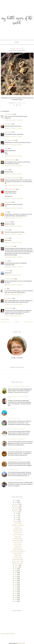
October (17, 508)
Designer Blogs (21, 643)
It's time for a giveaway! (17, 439)
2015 (16, 586)
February (17, 565)
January (17, 567)
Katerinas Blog (8, 132)
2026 (16, 500)
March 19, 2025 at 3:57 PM (13, 218)
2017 (16, 582)
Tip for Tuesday (18, 523)
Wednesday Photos (18, 531)
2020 (16, 577)
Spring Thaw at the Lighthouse (18, 552)
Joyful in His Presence (10, 160)
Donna (6, 148)
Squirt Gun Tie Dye (14, 419)
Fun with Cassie (18, 544)
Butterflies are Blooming (18, 525)
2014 (16, 588)
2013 (16, 590)
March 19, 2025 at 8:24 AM (13, 166)
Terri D (6, 261)
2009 (16, 597)
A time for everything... (16, 480)
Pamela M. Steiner (9, 246)
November (17, 506)
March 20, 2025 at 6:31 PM (13, 285)
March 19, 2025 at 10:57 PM (14, 267)
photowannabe (8, 202)
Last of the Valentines (18, 535)
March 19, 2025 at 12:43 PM (14, 208)
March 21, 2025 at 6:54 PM (13, 304)
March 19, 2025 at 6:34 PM (13, 234)
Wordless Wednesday (18, 540)
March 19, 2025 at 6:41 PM (13, 242)
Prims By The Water (10, 279)
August (17, 512)
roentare (7, 170)
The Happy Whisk (9, 114)
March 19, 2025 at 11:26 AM (14, 185)
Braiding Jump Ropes (18, 563)
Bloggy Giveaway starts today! (19, 386)
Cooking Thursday (14, 449)
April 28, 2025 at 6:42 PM (13, 316)
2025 (16, 502)
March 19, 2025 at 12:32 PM (14, 198)
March (17, 521)
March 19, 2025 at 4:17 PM (13, 226)
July (17, 514)
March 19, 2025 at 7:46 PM (13, 257)
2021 (16, 575)
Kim (6, 289)
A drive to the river (18, 542)
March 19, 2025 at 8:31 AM (13, 174)
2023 (16, 571)
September (17, 510)
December (17, 504)
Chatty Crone (8, 222)
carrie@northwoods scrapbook (12, 178)
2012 (16, 592)
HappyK (7, 230)
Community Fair (13, 470)
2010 (16, 596)
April (17, 519)
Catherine (7, 271)
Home (17, 42)
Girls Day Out (18, 533)
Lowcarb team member (10, 189)
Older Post (5, 322)
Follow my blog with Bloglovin (8, 634)
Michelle (7, 238)
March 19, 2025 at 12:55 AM (14, 128)
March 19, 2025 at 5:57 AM (13, 145)
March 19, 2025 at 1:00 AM (13, 136)
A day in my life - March (18, 561)
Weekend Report (18, 554)
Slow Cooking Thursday (16, 429)
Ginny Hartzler (8, 124)
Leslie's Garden (9, 298)
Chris (6, 212)
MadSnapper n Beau (10, 140)
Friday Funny (13, 408)
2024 (16, 569)
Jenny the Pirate (9, 308)
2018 (16, 580)
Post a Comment (5, 319)
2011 (16, 594)
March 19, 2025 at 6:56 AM (13, 156)
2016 (16, 584)
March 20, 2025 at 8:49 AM (13, 275)
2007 (16, 601)
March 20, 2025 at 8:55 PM (13, 295)
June (17, 516)
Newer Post (29, 322)
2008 (16, 599)
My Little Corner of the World (17, 21)
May (17, 518)
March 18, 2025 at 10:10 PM (14, 120)
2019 (16, 578)
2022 (16, 573)
